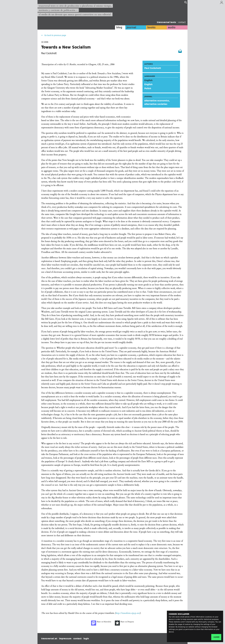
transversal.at (49, 639)
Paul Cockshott (153, 68)
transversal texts (167, 22)
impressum (65, 639)
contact (182, 22)
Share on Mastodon (101, 623)
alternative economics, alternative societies (157, 102)
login (86, 639)
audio (172, 27)
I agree (216, 637)
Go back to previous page (55, 35)
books (151, 27)
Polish (148, 88)
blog (118, 27)
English (148, 84)
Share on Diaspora (124, 623)
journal (131, 27)
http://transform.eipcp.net (128, 613)
